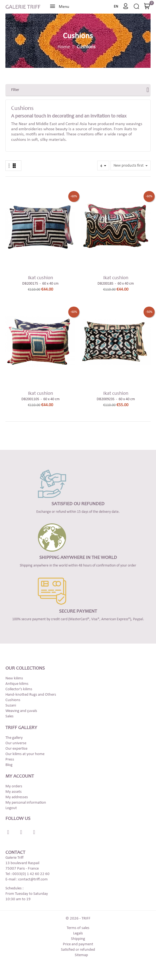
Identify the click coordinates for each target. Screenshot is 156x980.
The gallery (14, 738)
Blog (9, 765)
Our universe (16, 743)
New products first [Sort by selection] (129, 166)
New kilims (14, 678)
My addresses (17, 797)
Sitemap (81, 955)
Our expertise (16, 749)
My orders (14, 786)
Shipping (78, 939)
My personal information (26, 803)
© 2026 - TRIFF (78, 919)
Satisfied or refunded (78, 950)
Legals (78, 933)
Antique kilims (17, 684)
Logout (11, 808)
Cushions (13, 700)
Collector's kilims (19, 689)
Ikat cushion (40, 278)
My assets (14, 792)
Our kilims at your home (25, 754)
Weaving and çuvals (21, 711)
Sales (9, 716)
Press (10, 760)
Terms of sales (78, 928)
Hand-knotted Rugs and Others (31, 695)
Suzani (11, 706)
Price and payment (78, 944)
